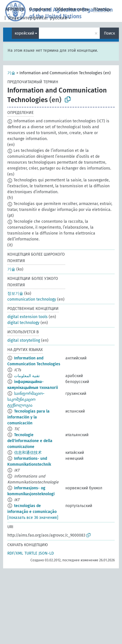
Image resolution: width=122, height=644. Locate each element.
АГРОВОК (15, 9)
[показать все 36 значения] (33, 518)
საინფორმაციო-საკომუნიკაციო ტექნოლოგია (26, 399)
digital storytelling (24, 340)
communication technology (32, 299)
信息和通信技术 (28, 453)
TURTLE (31, 553)
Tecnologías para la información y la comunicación (28, 417)
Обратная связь (72, 9)
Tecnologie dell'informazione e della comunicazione (30, 441)
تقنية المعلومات (27, 376)
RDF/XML (15, 553)
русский (59, 18)
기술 (11, 73)
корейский (24, 33)
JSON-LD (46, 553)
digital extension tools (27, 317)
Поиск (109, 33)
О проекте (40, 9)
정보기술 (15, 293)
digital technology (23, 323)
